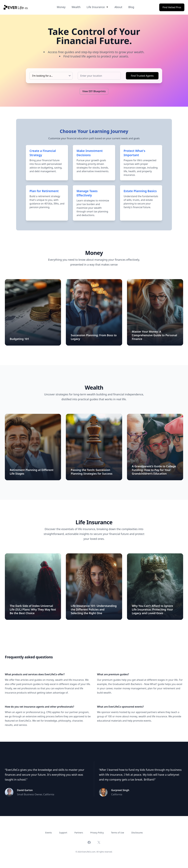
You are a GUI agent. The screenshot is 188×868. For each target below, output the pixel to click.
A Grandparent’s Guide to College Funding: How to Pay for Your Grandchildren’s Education (154, 470)
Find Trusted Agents (142, 76)
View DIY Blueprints (94, 91)
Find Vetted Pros (172, 7)
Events (48, 833)
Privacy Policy (97, 833)
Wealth (76, 7)
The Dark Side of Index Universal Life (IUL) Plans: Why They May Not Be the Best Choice (33, 609)
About (118, 7)
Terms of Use (118, 833)
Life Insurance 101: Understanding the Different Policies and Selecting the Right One (94, 609)
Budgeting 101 (19, 339)
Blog (131, 7)
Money (61, 7)
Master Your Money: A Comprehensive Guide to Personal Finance (154, 335)
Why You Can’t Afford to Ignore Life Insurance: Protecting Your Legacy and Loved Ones (152, 609)
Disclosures (137, 833)
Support (63, 833)
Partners (79, 833)
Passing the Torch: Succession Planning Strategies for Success (92, 472)
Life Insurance (98, 7)
